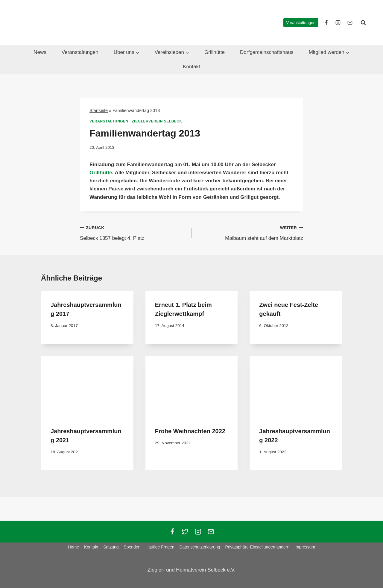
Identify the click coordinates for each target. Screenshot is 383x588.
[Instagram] (198, 532)
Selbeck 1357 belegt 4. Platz (133, 232)
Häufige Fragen (160, 547)
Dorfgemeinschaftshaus (267, 52)
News (40, 52)
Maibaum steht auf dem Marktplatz (250, 232)
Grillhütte (215, 52)
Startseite (99, 110)
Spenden (132, 547)
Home (73, 547)
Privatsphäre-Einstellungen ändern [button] (257, 547)
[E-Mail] (350, 22)
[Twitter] (185, 532)
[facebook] (326, 22)
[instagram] (338, 22)
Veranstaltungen (301, 23)
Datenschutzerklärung (200, 547)
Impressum (305, 547)
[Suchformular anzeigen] (363, 22)
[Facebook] (172, 532)
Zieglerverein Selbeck (157, 121)
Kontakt (191, 67)
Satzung (111, 547)
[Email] (211, 532)
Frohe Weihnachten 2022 (190, 431)
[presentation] (87, 387)
